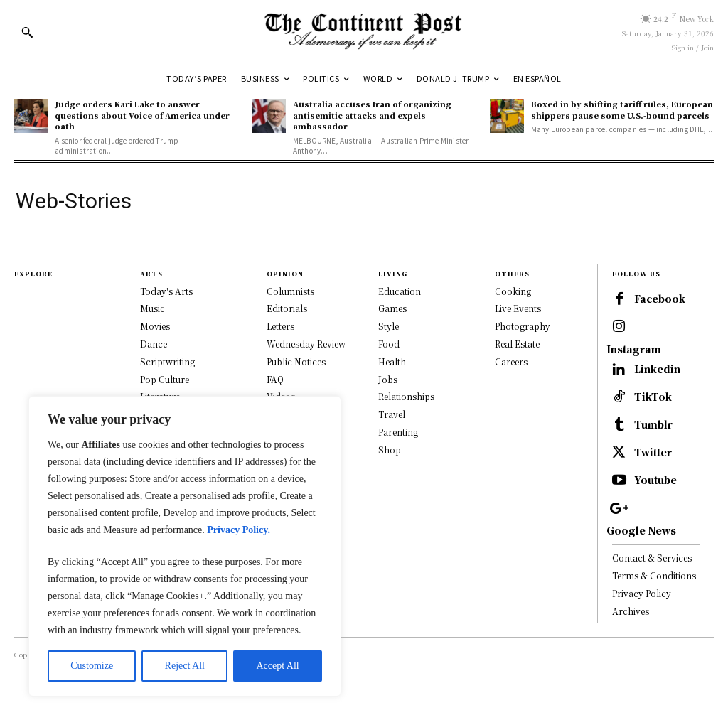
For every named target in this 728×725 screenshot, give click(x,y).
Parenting (398, 432)
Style (389, 326)
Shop (390, 450)
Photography (523, 326)
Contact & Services (652, 590)
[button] (27, 32)
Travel (392, 414)
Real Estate (517, 344)
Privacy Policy (642, 624)
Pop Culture (165, 379)
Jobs (388, 379)
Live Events (518, 308)
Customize (92, 666)
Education (400, 291)
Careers (511, 361)
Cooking (513, 291)
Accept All (277, 666)
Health (392, 361)
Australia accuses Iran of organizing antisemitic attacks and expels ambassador (372, 115)
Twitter (656, 479)
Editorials (287, 308)
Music (152, 308)
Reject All (185, 666)
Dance (154, 344)
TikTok (655, 420)
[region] (185, 546)
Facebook (633, 324)
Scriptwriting (167, 361)
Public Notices (296, 361)
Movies (155, 326)
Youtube (658, 509)
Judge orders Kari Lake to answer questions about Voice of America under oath (142, 115)
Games (392, 308)
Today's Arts (166, 291)
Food (389, 344)
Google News (642, 563)
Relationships (406, 396)
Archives (631, 642)
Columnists (290, 291)
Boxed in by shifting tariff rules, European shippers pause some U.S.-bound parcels (622, 109)
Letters (280, 326)
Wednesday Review (306, 344)
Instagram (634, 369)
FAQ (275, 379)
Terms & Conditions (654, 607)
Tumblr (656, 450)
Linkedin (660, 390)
